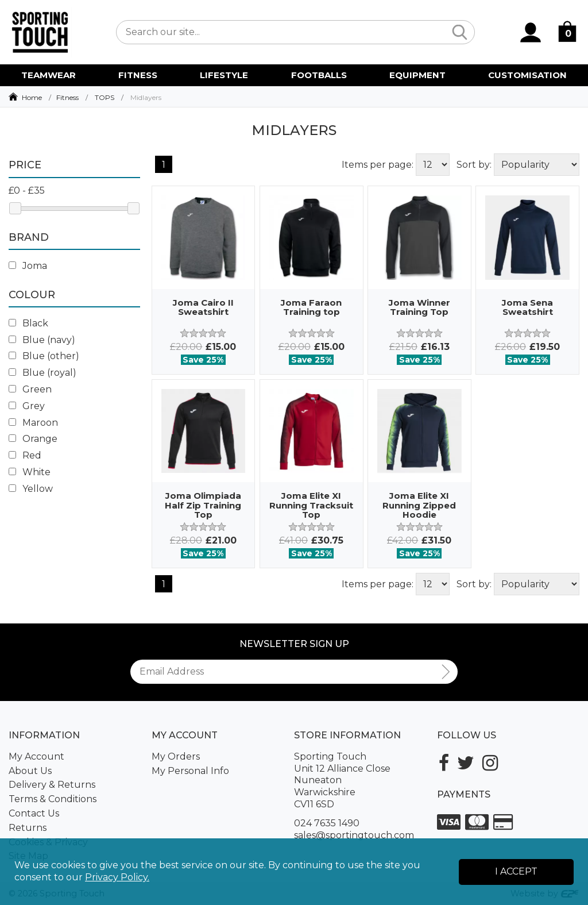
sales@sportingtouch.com (354, 835)
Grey (27, 406)
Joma (28, 266)
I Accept (516, 871)
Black (28, 323)
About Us (30, 771)
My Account (36, 756)
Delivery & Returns (52, 785)
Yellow (31, 489)
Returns (28, 828)
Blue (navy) (42, 340)
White (30, 472)
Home (32, 97)
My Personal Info (190, 771)
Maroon (33, 423)
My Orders (176, 756)
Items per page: (378, 165)
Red (25, 455)
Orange (33, 439)
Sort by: (474, 165)
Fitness (67, 97)
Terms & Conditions (53, 799)
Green (30, 389)
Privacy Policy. (117, 877)
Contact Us (34, 813)
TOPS (105, 97)
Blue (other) (44, 356)
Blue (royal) (42, 373)
